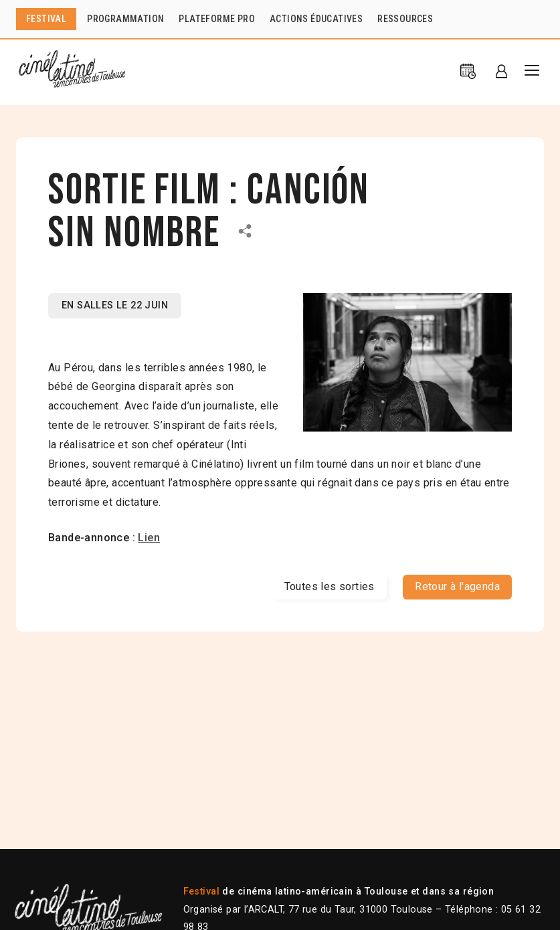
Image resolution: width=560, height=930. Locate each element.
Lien (149, 538)
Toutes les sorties (330, 586)
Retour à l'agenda (457, 586)
